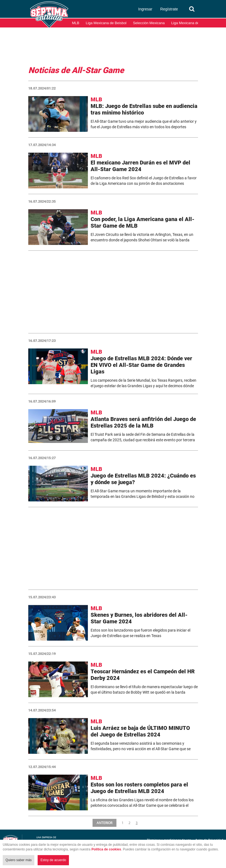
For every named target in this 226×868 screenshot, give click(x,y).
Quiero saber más (19, 860)
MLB (76, 23)
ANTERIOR (105, 823)
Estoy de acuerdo (53, 860)
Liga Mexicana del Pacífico (192, 23)
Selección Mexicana (149, 23)
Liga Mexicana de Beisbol (106, 23)
